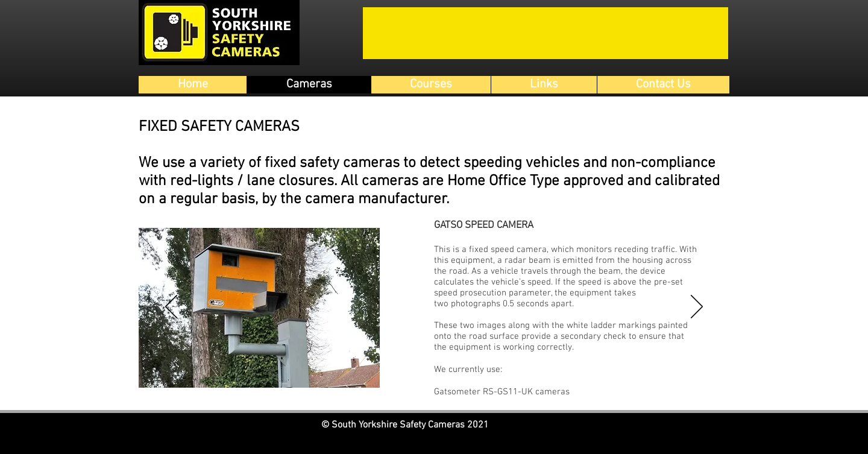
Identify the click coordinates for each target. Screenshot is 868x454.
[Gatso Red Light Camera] (427, 388)
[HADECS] (455, 388)
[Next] (697, 307)
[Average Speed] (441, 388)
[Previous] (171, 307)
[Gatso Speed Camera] (414, 388)
